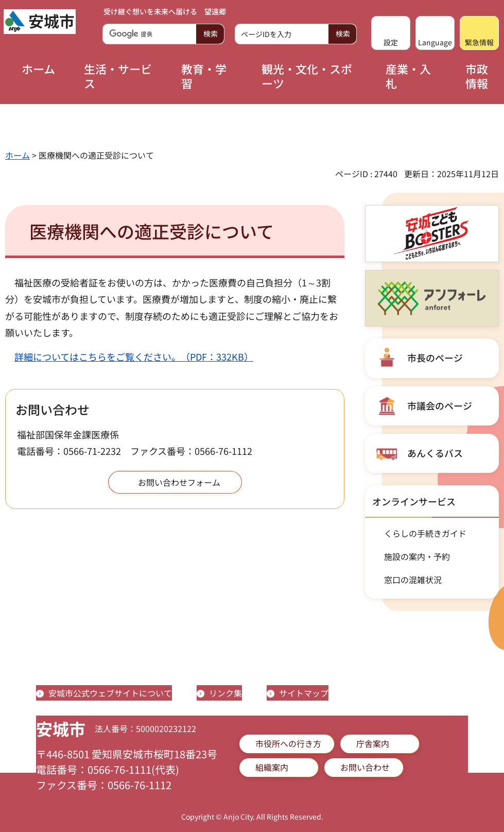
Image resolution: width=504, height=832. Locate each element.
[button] (391, 33)
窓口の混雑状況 (413, 580)
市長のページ (435, 358)
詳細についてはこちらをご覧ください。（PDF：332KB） (134, 356)
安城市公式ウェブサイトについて (110, 693)
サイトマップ (304, 693)
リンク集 (225, 693)
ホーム (18, 155)
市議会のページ (440, 405)
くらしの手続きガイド (425, 533)
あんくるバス (435, 453)
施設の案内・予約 (417, 556)
